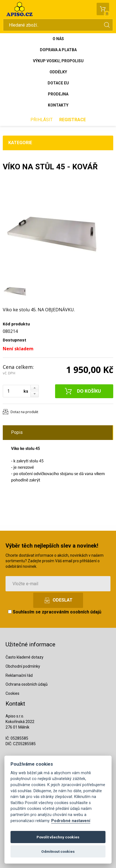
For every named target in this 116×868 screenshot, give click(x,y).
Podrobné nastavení (71, 821)
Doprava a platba (58, 50)
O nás (58, 39)
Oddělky (58, 72)
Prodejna (58, 94)
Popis (17, 432)
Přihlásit (42, 120)
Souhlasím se (55, 612)
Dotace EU (58, 83)
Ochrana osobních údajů (27, 684)
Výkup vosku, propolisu (58, 61)
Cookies (12, 693)
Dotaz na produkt (24, 412)
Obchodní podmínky (23, 666)
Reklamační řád (19, 675)
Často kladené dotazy (25, 657)
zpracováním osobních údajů (72, 612)
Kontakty (58, 105)
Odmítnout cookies (58, 851)
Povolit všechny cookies (58, 837)
